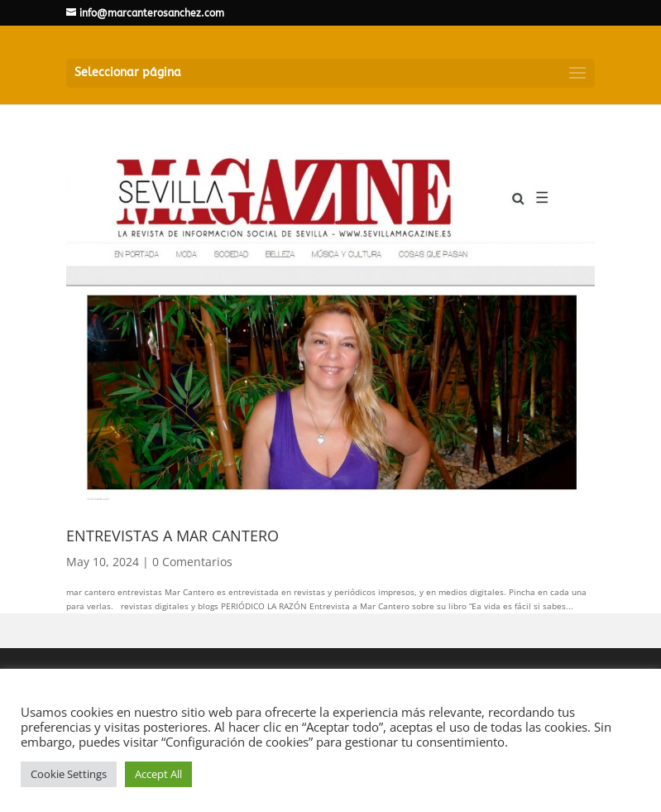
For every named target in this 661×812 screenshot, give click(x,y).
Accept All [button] (158, 774)
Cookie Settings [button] (69, 774)
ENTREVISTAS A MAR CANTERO (172, 536)
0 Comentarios (192, 562)
